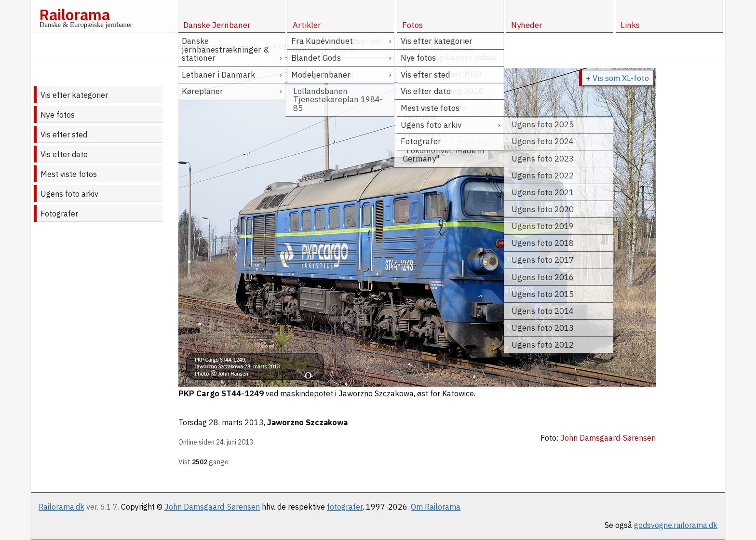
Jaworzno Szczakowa (307, 422)
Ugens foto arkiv (69, 194)
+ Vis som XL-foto (617, 78)
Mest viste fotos (69, 174)
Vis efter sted (64, 135)
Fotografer (59, 214)
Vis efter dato (64, 154)
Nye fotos (58, 115)
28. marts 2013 (236, 422)
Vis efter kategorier (74, 95)
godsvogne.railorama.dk (676, 525)
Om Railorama (436, 507)
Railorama (74, 14)
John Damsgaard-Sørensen (212, 507)
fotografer (345, 507)
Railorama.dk (61, 507)
